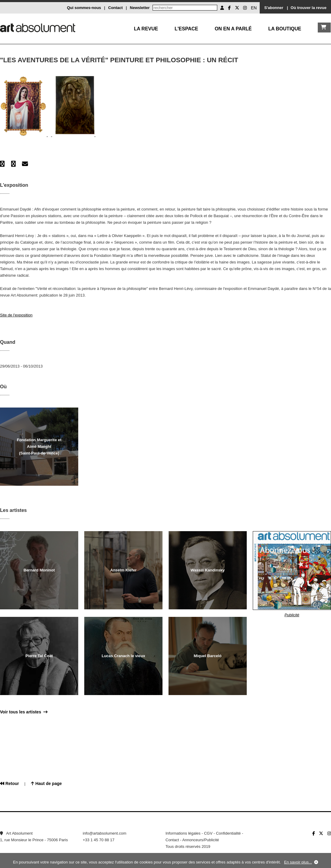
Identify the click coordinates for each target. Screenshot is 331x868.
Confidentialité (228, 833)
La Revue (146, 29)
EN (254, 8)
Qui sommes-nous (84, 8)
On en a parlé (233, 29)
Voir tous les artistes (24, 712)
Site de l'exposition (16, 315)
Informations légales (183, 833)
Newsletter (140, 8)
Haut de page (46, 783)
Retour (9, 783)
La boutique (285, 29)
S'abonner (274, 8)
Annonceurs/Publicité (201, 840)
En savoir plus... (298, 862)
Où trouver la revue (309, 8)
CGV (208, 833)
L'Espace (186, 29)
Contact (116, 8)
